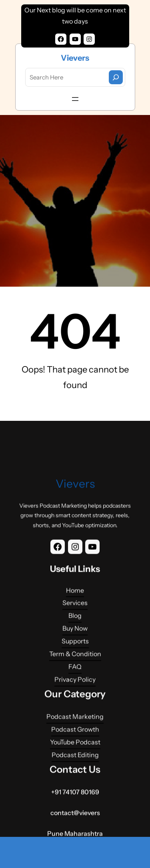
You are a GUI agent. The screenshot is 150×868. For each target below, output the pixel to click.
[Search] (116, 77)
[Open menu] (75, 99)
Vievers (75, 58)
